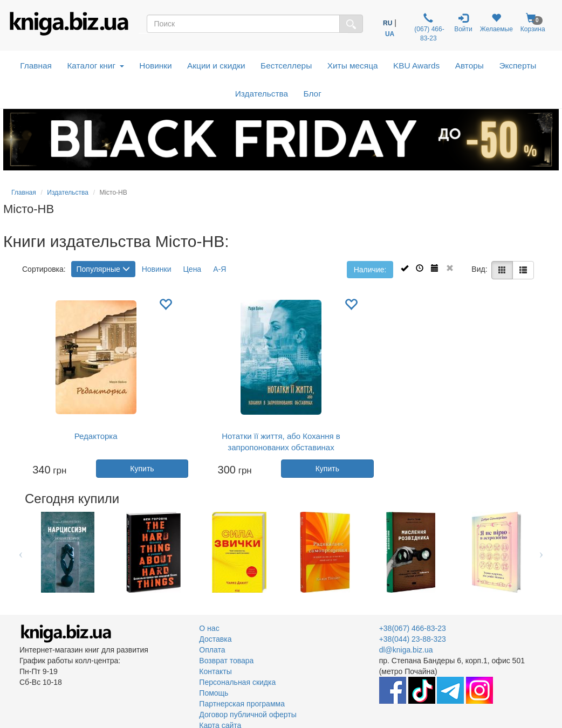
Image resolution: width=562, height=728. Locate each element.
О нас (209, 628)
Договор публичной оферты (248, 715)
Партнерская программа (242, 704)
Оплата (212, 650)
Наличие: (370, 270)
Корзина (533, 23)
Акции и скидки (216, 66)
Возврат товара (226, 661)
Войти (463, 23)
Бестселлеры (286, 66)
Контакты (215, 671)
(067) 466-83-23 (429, 28)
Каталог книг (95, 66)
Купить (142, 469)
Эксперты (518, 66)
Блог (313, 94)
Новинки (155, 66)
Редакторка (96, 436)
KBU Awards (416, 66)
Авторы (470, 66)
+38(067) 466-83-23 (413, 628)
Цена (193, 269)
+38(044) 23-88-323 (413, 639)
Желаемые (496, 23)
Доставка (215, 639)
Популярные (103, 269)
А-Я (220, 269)
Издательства (262, 94)
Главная (36, 66)
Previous (21, 552)
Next (541, 552)
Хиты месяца (353, 66)
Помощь (214, 693)
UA (390, 34)
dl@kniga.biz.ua (406, 650)
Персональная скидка (237, 682)
